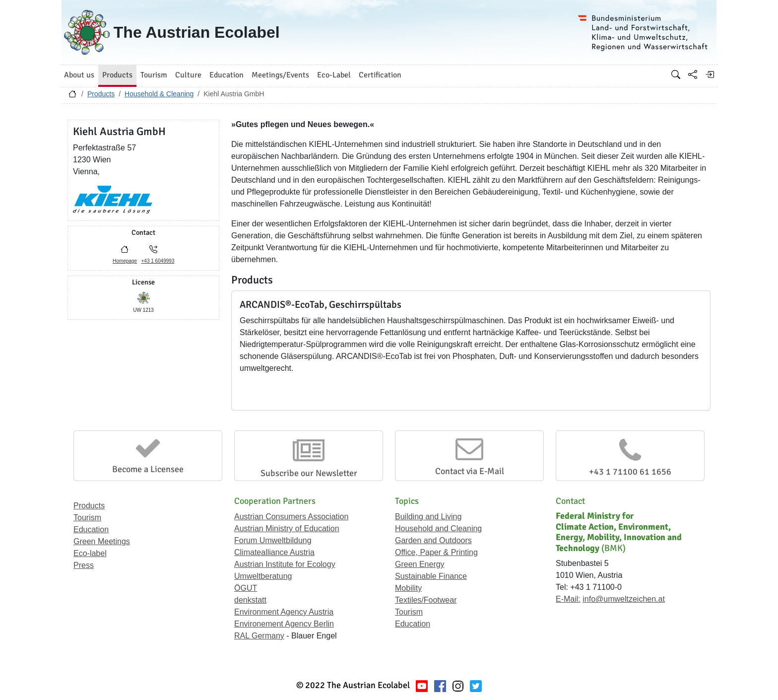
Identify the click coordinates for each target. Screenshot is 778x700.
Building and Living (428, 517)
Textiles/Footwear (426, 600)
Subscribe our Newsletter (309, 473)
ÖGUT (246, 588)
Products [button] (117, 75)
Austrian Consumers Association (291, 517)
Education (91, 529)
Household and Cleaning (438, 528)
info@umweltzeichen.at (624, 599)
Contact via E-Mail (470, 471)
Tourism (87, 518)
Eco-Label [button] (334, 75)
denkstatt (250, 600)
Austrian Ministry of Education (287, 528)
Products (101, 94)
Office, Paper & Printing (436, 552)
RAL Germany (259, 636)
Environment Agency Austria (284, 612)
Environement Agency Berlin (284, 624)
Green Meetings (102, 541)
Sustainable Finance (431, 576)
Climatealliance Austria (274, 552)
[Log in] (710, 74)
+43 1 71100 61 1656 (630, 472)
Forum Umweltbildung (273, 540)
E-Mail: (568, 599)
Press (84, 565)
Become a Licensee (148, 469)
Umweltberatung (263, 576)
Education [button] (227, 75)
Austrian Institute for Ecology (285, 564)
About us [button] (79, 75)
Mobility (408, 588)
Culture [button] (188, 75)
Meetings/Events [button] (280, 75)
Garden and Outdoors (433, 540)
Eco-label (90, 553)
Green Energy (420, 564)
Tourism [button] (154, 75)
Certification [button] (380, 75)
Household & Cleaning (159, 94)
